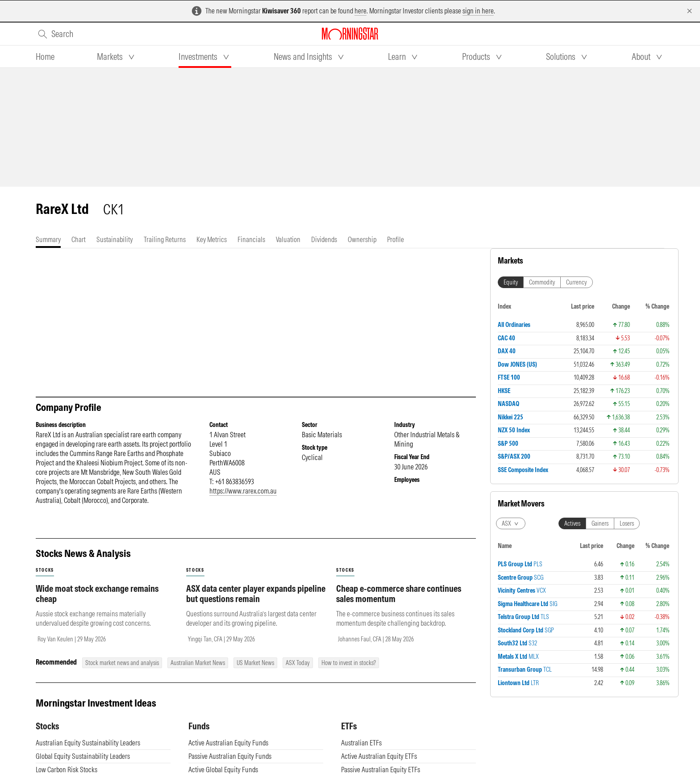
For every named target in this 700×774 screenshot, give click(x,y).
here (360, 11)
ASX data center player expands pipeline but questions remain (256, 594)
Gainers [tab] (600, 523)
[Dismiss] (690, 11)
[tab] (45, 57)
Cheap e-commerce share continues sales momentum (399, 594)
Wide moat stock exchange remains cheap (97, 594)
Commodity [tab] (542, 282)
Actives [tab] (572, 523)
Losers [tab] (627, 523)
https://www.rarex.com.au (243, 491)
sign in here (478, 11)
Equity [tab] (511, 282)
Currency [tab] (577, 282)
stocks (45, 570)
